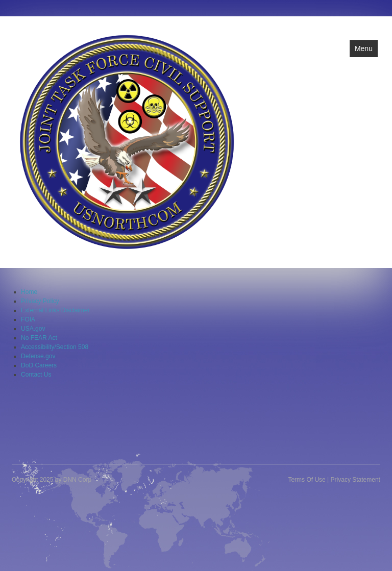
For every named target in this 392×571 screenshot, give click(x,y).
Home (29, 292)
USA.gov (33, 329)
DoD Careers (39, 365)
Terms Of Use (307, 480)
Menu (364, 48)
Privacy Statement (356, 480)
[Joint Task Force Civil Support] (127, 141)
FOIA (28, 319)
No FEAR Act (39, 338)
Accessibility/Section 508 (55, 347)
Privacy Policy (40, 301)
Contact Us (36, 375)
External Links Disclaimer (55, 310)
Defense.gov (38, 356)
